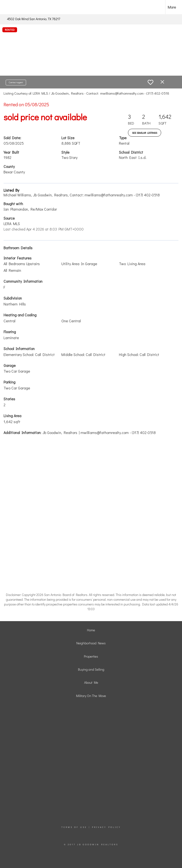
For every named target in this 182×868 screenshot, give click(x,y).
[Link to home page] (12, 7)
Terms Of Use (74, 827)
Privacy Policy (106, 827)
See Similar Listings (145, 133)
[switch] (150, 82)
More (172, 7)
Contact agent (16, 82)
